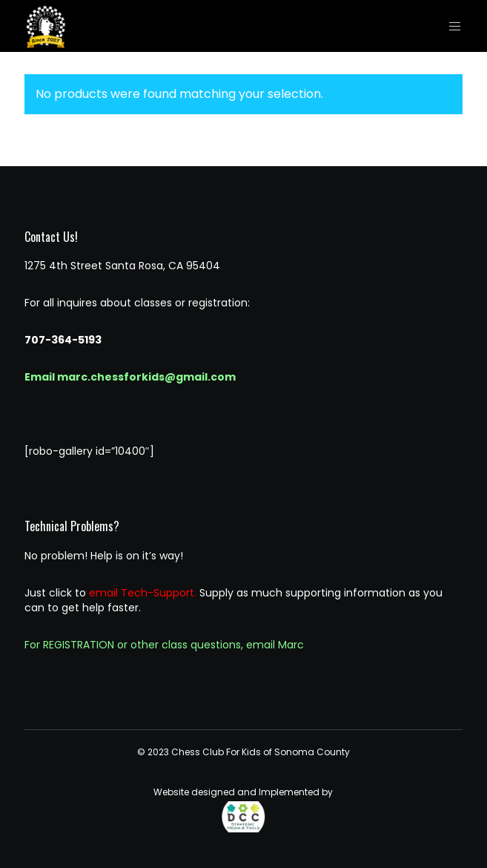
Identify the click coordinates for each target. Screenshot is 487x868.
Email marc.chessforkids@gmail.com (130, 377)
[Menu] (451, 26)
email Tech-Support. (143, 593)
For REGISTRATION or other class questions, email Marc (164, 645)
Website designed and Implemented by (243, 809)
